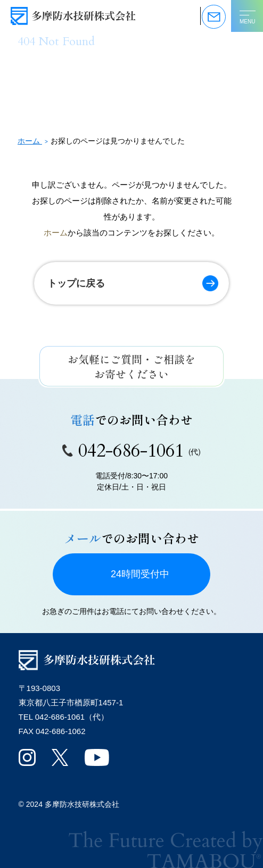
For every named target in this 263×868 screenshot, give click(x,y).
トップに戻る (76, 283)
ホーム (56, 233)
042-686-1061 (131, 451)
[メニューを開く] (247, 16)
